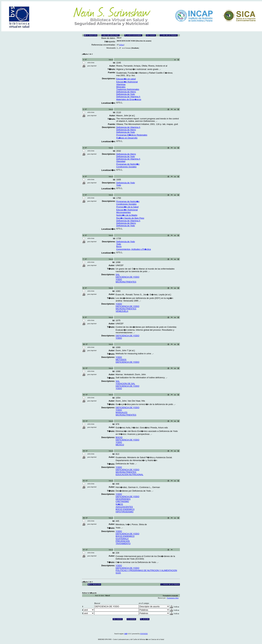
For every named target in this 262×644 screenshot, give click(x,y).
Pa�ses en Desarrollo (127, 138)
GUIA (118, 573)
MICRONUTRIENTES (126, 282)
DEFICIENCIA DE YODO (127, 277)
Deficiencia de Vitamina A (128, 97)
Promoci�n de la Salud (127, 207)
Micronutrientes (123, 212)
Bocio (119, 246)
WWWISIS (144, 634)
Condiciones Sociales (126, 167)
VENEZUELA (122, 311)
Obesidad (121, 161)
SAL (118, 274)
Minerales (121, 87)
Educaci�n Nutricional (127, 82)
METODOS (121, 360)
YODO (119, 279)
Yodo (119, 185)
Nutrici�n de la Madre (127, 215)
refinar (122, 45)
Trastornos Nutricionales (128, 89)
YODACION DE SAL (125, 384)
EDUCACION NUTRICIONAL (130, 475)
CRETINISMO (122, 501)
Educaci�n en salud (126, 79)
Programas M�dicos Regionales (132, 135)
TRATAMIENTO (123, 543)
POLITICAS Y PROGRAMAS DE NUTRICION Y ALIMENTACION (146, 570)
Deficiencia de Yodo (125, 94)
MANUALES (122, 412)
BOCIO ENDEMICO (125, 509)
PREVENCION (123, 541)
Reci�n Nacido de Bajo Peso (130, 218)
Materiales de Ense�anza (129, 99)
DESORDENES (123, 499)
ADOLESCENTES (124, 507)
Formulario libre (173, 598)
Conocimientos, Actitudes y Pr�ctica (133, 249)
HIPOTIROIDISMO (125, 512)
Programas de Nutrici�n (128, 164)
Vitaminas (121, 84)
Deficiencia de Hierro (126, 92)
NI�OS (119, 504)
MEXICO (120, 445)
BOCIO (119, 437)
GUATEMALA (122, 539)
